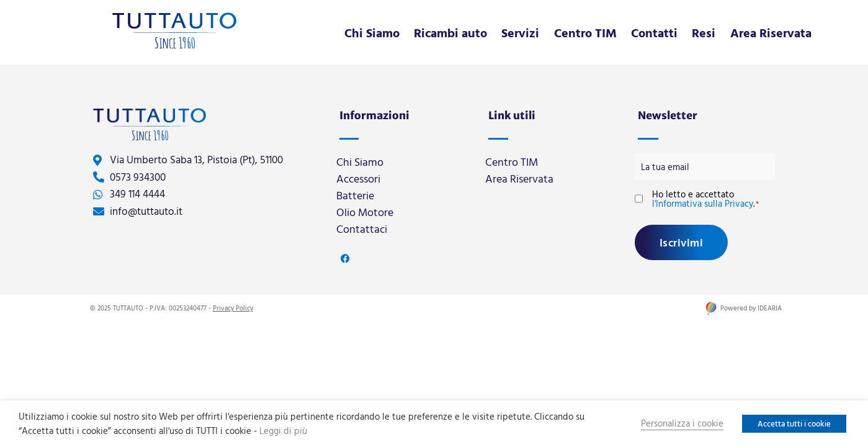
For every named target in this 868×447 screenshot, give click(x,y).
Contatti (654, 32)
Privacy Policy (233, 307)
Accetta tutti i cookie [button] (794, 423)
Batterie (355, 195)
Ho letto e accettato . (705, 198)
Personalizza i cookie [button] (682, 423)
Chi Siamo (372, 32)
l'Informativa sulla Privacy (703, 203)
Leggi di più (283, 431)
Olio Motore (365, 212)
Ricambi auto (450, 32)
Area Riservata (771, 32)
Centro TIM (585, 32)
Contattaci (362, 229)
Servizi (520, 32)
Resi (704, 32)
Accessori (358, 178)
